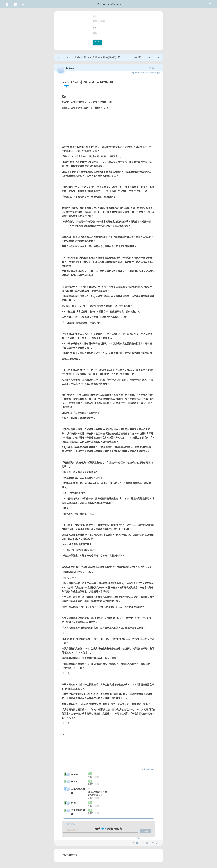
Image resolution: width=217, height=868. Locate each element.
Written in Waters (108, 4)
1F (64, 87)
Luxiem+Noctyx (149, 73)
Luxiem (138, 73)
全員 (159, 73)
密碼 (94, 28)
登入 (97, 42)
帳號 (94, 16)
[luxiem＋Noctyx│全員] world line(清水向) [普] (88, 82)
